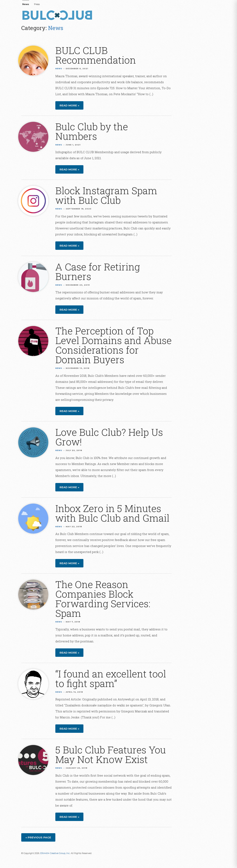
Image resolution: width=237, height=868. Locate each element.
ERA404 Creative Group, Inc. (55, 853)
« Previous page (38, 837)
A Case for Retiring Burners (98, 271)
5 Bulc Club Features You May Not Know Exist (111, 754)
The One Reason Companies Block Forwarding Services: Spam (103, 599)
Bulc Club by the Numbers (92, 131)
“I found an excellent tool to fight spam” (111, 678)
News (26, 4)
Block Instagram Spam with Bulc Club (106, 195)
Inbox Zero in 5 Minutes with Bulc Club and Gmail (112, 513)
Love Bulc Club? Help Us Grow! (109, 437)
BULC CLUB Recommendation (96, 55)
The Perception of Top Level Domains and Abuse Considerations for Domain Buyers (113, 345)
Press (37, 4)
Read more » (69, 105)
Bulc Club (58, 16)
